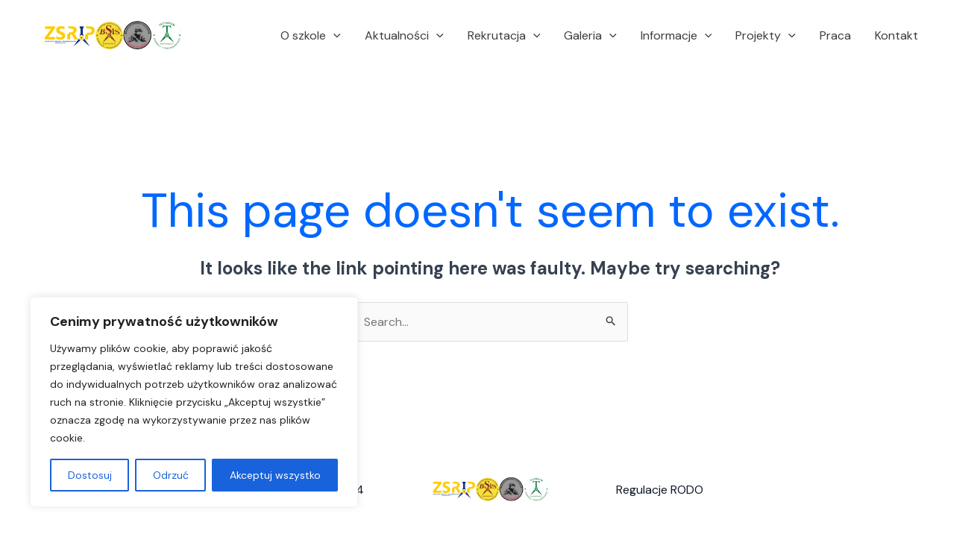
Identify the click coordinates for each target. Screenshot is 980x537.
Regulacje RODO (660, 490)
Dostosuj (90, 475)
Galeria (590, 36)
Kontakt (896, 35)
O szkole (311, 36)
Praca (835, 35)
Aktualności (404, 36)
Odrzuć (171, 475)
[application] (333, 36)
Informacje (676, 36)
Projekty (766, 36)
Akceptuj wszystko (275, 475)
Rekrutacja (504, 36)
